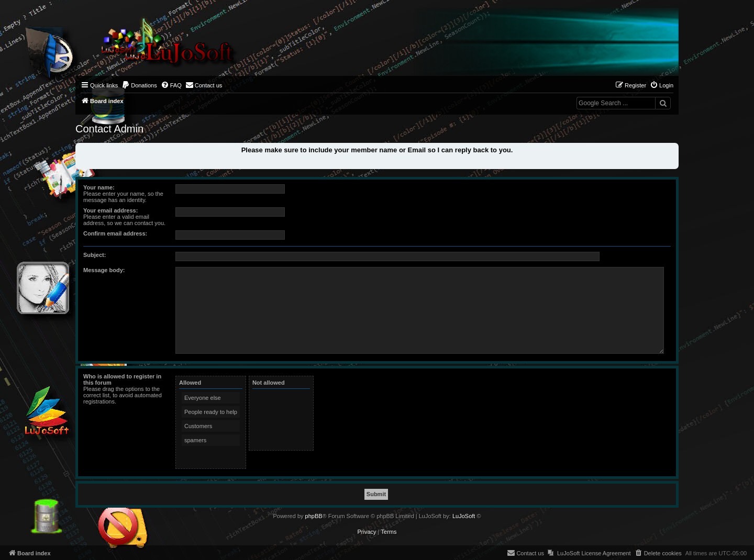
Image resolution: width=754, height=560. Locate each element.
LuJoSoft (464, 516)
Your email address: (110, 210)
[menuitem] (139, 85)
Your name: (99, 187)
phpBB (314, 516)
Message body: (104, 270)
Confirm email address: (115, 233)
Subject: (95, 255)
